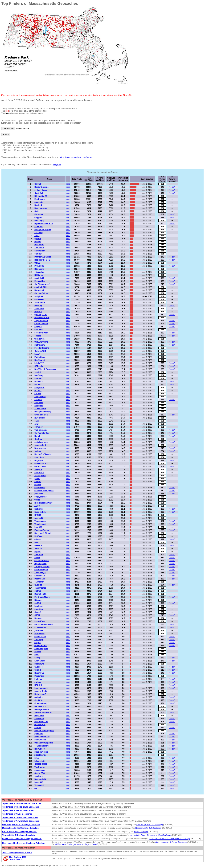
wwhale (38, 451)
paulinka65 (39, 278)
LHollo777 (39, 363)
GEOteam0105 (41, 463)
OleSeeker (39, 299)
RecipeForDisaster (43, 454)
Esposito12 (40, 576)
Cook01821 (39, 700)
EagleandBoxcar (42, 530)
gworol (38, 239)
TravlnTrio (39, 309)
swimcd (38, 682)
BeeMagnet (40, 360)
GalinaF (38, 184)
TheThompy (40, 767)
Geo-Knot (39, 330)
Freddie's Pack (41, 333)
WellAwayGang (41, 342)
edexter (38, 539)
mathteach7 (40, 345)
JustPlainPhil (40, 287)
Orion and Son (41, 415)
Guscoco (39, 667)
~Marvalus (39, 272)
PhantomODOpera (43, 257)
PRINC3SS (39, 266)
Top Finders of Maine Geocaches (17, 814)
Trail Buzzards (41, 430)
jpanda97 (39, 734)
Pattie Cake (40, 357)
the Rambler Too (42, 433)
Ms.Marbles (40, 281)
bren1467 (39, 782)
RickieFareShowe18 (43, 503)
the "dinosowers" (42, 284)
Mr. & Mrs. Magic (42, 597)
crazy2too (39, 609)
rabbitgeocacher (42, 709)
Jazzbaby (39, 233)
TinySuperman (41, 321)
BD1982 (38, 391)
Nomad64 (39, 381)
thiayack (38, 469)
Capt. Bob (39, 193)
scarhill (38, 372)
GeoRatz (38, 439)
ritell (36, 211)
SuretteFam (40, 251)
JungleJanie (40, 397)
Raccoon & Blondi (43, 533)
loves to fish (40, 512)
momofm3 (39, 457)
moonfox (39, 378)
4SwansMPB (40, 409)
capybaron (39, 582)
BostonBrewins (41, 187)
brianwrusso (40, 740)
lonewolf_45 (40, 749)
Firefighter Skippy (43, 230)
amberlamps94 (41, 649)
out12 (37, 788)
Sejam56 (38, 548)
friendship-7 (40, 339)
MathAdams (40, 579)
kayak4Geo (39, 621)
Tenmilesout (40, 524)
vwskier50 (39, 719)
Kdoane (38, 600)
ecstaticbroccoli (42, 561)
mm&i (37, 558)
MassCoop (39, 545)
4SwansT (39, 427)
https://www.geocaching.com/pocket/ (76, 157)
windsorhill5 (40, 637)
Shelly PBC (40, 773)
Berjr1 (37, 436)
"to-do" (172, 187)
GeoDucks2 (40, 488)
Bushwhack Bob (42, 318)
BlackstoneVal (41, 208)
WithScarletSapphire (44, 743)
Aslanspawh (40, 476)
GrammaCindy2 (42, 703)
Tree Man (39, 555)
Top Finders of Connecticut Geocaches (20, 817)
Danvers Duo (40, 706)
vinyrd (37, 500)
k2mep (37, 658)
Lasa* (37, 354)
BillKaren (39, 275)
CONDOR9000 (41, 764)
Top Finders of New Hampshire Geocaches (22, 803)
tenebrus (39, 776)
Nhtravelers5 (40, 694)
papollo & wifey (41, 691)
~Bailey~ (38, 254)
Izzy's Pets (39, 716)
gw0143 (38, 603)
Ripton (37, 551)
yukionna (39, 630)
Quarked (38, 585)
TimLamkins (40, 521)
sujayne (38, 327)
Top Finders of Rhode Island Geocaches (20, 807)
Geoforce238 (40, 466)
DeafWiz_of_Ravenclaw (45, 369)
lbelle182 (39, 509)
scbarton (39, 227)
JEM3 (37, 236)
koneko (38, 482)
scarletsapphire (42, 746)
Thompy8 (39, 640)
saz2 (37, 421)
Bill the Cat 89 (41, 196)
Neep (37, 542)
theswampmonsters (43, 712)
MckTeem (39, 536)
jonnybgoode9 (41, 688)
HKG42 (38, 515)
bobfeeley (39, 375)
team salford (40, 445)
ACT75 (37, 506)
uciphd (38, 670)
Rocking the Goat (42, 260)
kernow (38, 728)
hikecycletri (40, 761)
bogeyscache (41, 497)
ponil (37, 655)
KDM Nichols (40, 627)
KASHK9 (38, 685)
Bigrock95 (39, 290)
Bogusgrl (39, 460)
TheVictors (39, 248)
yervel (37, 479)
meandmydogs (41, 752)
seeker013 (39, 473)
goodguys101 (41, 315)
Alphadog (39, 697)
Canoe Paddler (41, 324)
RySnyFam (39, 673)
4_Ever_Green (41, 190)
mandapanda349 (42, 737)
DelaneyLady (40, 448)
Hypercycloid (40, 564)
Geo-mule (39, 214)
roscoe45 (39, 518)
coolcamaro (40, 770)
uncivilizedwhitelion (43, 624)
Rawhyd (38, 205)
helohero (39, 606)
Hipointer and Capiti (44, 223)
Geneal (38, 485)
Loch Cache (40, 661)
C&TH (37, 615)
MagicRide (39, 676)
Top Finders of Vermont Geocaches (18, 810)
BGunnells (39, 269)
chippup (38, 217)
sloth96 (38, 591)
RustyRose (39, 633)
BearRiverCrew (41, 722)
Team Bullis (40, 302)
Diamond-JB (40, 779)
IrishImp (38, 679)
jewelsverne (40, 418)
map (68, 184)
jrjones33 (39, 494)
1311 (37, 758)
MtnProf (38, 312)
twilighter (57, 164)
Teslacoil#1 (40, 785)
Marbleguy (39, 220)
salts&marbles (41, 442)
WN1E (37, 263)
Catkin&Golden (41, 293)
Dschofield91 (40, 594)
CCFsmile (39, 366)
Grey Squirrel (41, 646)
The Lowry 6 (40, 573)
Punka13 (38, 384)
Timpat (38, 336)
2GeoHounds (40, 755)
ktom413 (38, 527)
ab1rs (37, 424)
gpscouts (39, 202)
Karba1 (38, 394)
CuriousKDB (40, 351)
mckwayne (39, 664)
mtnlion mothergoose (44, 731)
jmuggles (39, 406)
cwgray (38, 643)
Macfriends (39, 199)
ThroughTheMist (42, 567)
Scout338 (39, 403)
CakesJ (38, 612)
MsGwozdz (39, 245)
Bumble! (38, 618)
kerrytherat (39, 387)
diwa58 (38, 652)
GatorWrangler (41, 570)
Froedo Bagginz (42, 348)
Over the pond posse (44, 491)
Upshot (38, 242)
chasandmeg (40, 588)
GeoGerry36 (40, 725)
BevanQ (38, 305)
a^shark (38, 400)
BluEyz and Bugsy (43, 412)
